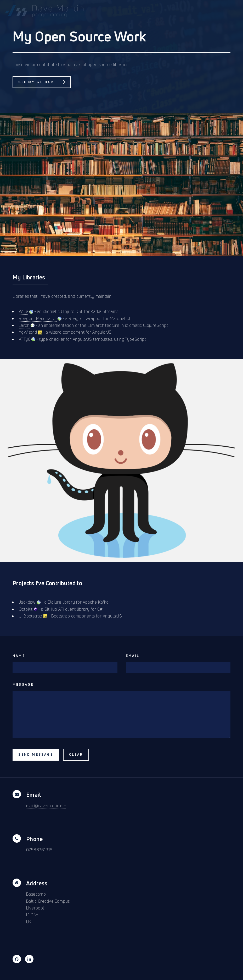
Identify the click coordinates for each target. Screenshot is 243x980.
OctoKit (26, 609)
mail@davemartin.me (46, 806)
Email (133, 656)
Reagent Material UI (38, 318)
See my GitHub (36, 82)
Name (19, 656)
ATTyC (25, 339)
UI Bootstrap (31, 616)
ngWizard (28, 332)
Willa (24, 311)
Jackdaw (27, 602)
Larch (24, 325)
